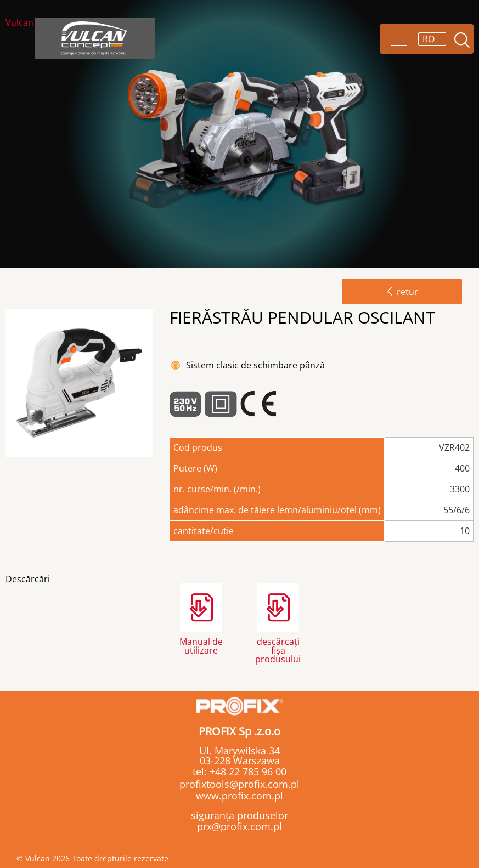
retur (402, 292)
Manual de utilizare (201, 646)
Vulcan (19, 23)
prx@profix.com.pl (240, 826)
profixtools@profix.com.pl (240, 784)
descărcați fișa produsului (278, 649)
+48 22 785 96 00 (247, 771)
